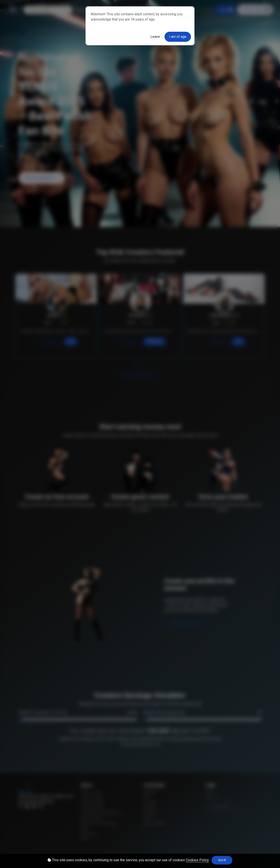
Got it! (222, 860)
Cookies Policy (197, 860)
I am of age (178, 37)
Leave (155, 37)
